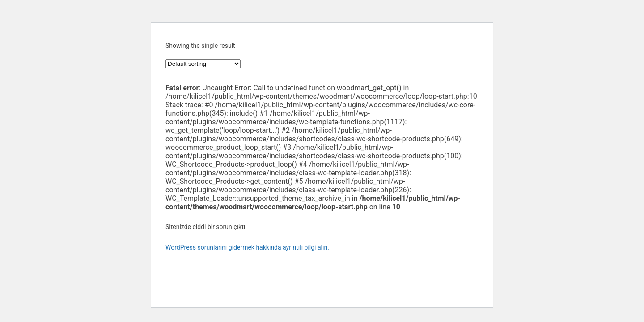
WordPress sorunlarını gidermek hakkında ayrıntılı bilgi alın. (247, 247)
